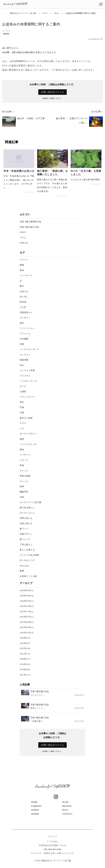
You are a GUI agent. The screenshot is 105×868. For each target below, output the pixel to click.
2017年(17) (25, 675)
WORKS (35, 810)
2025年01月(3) (27, 633)
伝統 (22, 497)
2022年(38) (25, 648)
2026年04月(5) (27, 590)
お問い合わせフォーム (52, 92)
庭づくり (24, 529)
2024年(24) (25, 638)
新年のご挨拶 (26, 418)
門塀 (22, 407)
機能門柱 (24, 492)
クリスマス (25, 376)
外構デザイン (26, 534)
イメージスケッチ (28, 444)
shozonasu (24, 566)
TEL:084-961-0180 (53, 849)
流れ (22, 365)
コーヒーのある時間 (29, 555)
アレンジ (24, 471)
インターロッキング (29, 349)
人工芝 (23, 307)
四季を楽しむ (26, 518)
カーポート (25, 318)
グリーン (25, 260)
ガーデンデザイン (28, 434)
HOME (34, 802)
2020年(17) (25, 659)
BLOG (65, 810)
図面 (22, 439)
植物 (22, 265)
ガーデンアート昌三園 (30, 502)
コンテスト (25, 355)
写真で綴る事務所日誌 (30, 222)
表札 (22, 402)
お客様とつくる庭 (28, 576)
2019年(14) (25, 664)
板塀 (22, 571)
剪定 (22, 323)
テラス (23, 423)
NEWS (57, 13)
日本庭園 (24, 339)
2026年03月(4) (27, 596)
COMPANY (37, 806)
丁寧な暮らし (26, 545)
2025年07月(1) (27, 617)
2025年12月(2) (27, 606)
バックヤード (26, 275)
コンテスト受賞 (27, 370)
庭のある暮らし (27, 508)
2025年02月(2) (27, 627)
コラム (23, 238)
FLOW (65, 802)
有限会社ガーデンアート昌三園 (23, 13)
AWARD (35, 814)
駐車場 (23, 302)
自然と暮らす (26, 523)
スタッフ (24, 460)
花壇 (22, 344)
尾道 (22, 465)
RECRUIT (67, 806)
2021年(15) (25, 654)
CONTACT (67, 814)
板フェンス (25, 539)
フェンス (24, 481)
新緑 (22, 270)
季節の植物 (25, 476)
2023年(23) (25, 643)
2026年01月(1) (27, 601)
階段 (22, 450)
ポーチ (23, 386)
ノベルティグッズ (28, 381)
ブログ (45, 13)
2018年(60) (25, 669)
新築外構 (24, 360)
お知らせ (24, 243)
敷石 (22, 286)
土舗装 (23, 392)
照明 (22, 486)
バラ (22, 429)
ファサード (25, 455)
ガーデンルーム (27, 513)
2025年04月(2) (27, 622)
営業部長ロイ (26, 312)
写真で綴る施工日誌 (29, 227)
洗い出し (24, 297)
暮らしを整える (27, 550)
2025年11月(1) (27, 612)
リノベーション (27, 328)
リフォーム (25, 334)
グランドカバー (27, 397)
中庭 (22, 413)
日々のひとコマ (27, 560)
